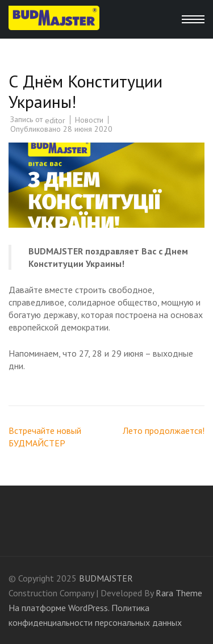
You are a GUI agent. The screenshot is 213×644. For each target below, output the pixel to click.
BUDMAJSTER (106, 578)
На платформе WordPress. (59, 608)
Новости (89, 120)
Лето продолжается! (164, 430)
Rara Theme (179, 593)
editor (55, 120)
